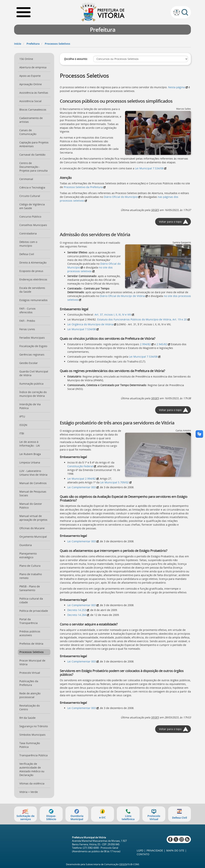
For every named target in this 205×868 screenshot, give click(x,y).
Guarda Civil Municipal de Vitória (34, 373)
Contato (143, 854)
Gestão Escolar (29, 363)
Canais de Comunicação (28, 132)
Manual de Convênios (33, 483)
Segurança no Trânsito (34, 726)
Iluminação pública (31, 384)
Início (18, 44)
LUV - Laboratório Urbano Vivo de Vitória (33, 473)
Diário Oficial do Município (122, 197)
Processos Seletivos (57, 44)
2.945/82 (163, 344)
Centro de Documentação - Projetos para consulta (33, 167)
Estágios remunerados (33, 300)
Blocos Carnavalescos (33, 110)
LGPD (140, 850)
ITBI (22, 433)
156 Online (26, 59)
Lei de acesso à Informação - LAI (30, 444)
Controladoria (28, 233)
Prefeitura (33, 44)
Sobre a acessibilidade (177, 12)
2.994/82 (147, 344)
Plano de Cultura (30, 566)
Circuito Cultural (30, 196)
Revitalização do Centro (30, 707)
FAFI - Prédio (27, 321)
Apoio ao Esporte (30, 76)
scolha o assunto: (76, 59)
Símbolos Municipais (32, 735)
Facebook (170, 839)
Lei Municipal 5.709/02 (116, 482)
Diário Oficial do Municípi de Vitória (124, 296)
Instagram (182, 839)
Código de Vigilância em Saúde (32, 206)
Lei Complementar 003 (83, 487)
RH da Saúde (27, 718)
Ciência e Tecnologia (32, 187)
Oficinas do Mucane (32, 528)
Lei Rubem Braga (30, 454)
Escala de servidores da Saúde (32, 290)
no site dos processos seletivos (90, 269)
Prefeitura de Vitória (103, 12)
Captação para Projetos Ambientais (34, 144)
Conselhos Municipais (33, 225)
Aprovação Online (31, 84)
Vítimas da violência (32, 783)
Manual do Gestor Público (31, 506)
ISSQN (23, 425)
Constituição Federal (82, 466)
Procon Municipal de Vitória (32, 662)
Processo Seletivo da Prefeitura (85, 187)
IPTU (22, 416)
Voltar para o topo (170, 222)
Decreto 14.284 (78, 615)
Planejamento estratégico (28, 555)
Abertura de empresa (33, 67)
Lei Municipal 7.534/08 (151, 168)
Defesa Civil (27, 254)
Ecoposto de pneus (31, 271)
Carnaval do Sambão (32, 155)
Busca (185, 12)
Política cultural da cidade (31, 600)
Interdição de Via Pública (30, 406)
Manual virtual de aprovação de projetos (33, 518)
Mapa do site (175, 850)
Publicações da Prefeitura (29, 683)
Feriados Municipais (32, 338)
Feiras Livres (27, 329)
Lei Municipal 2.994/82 (83, 479)
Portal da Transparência (28, 621)
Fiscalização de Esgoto (33, 346)
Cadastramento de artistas (31, 120)
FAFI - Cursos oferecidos (27, 310)
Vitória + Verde (29, 792)
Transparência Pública (33, 755)
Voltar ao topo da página (193, 860)
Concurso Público (30, 217)
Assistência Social (30, 101)
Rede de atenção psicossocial (30, 695)
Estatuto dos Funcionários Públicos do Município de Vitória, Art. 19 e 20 (143, 319)
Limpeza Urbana (30, 462)
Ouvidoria (26, 545)
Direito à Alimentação (33, 263)
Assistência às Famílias (34, 93)
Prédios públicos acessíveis (30, 633)
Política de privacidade (34, 611)
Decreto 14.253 (78, 610)
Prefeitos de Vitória (31, 644)
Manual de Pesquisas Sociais (33, 493)
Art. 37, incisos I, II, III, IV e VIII (114, 315)
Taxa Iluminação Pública (30, 745)
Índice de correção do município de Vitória (33, 394)
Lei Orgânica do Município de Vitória (92, 324)
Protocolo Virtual (30, 673)
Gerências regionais (32, 355)
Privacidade (155, 850)
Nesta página (178, 87)
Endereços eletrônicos (33, 279)
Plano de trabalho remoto (31, 576)
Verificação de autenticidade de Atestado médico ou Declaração (32, 769)
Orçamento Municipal (33, 537)
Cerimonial (26, 179)
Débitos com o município (28, 244)
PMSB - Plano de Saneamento (30, 588)
